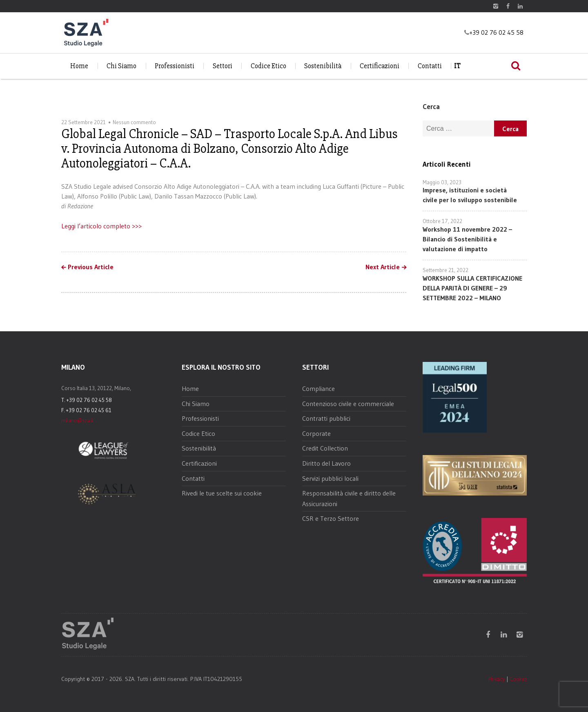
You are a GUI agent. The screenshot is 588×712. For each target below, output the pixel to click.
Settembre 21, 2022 (445, 270)
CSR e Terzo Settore (331, 518)
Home (79, 66)
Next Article (383, 267)
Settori (223, 66)
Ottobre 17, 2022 (442, 221)
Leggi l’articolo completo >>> (101, 226)
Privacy (497, 679)
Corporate (316, 433)
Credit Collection (325, 448)
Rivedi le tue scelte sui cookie (222, 493)
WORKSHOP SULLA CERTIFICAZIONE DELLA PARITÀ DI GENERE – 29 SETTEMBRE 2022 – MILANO (472, 288)
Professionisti (175, 66)
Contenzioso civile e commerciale (348, 404)
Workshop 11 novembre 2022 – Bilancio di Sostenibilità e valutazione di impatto (467, 239)
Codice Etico (268, 66)
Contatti (430, 66)
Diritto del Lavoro (326, 463)
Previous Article (91, 267)
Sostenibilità (323, 66)
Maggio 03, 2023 (442, 182)
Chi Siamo (121, 66)
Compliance (318, 388)
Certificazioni (380, 66)
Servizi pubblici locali (330, 478)
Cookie (518, 679)
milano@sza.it (78, 420)
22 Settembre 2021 (84, 122)
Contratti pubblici (326, 418)
